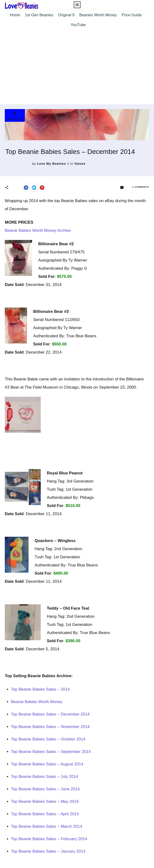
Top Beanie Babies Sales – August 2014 (47, 764)
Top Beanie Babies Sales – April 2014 (45, 814)
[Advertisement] (77, 68)
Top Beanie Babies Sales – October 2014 (48, 739)
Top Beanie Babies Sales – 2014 (40, 689)
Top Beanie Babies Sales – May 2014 (45, 801)
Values (80, 164)
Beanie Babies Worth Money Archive (38, 230)
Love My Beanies (51, 164)
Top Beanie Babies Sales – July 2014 (45, 777)
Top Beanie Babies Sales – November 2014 (50, 727)
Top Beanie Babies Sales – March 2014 (47, 826)
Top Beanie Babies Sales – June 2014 (45, 789)
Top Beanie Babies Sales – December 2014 (50, 714)
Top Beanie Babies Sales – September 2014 (51, 752)
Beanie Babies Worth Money (37, 702)
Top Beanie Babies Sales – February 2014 (49, 839)
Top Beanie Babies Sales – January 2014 (48, 851)
